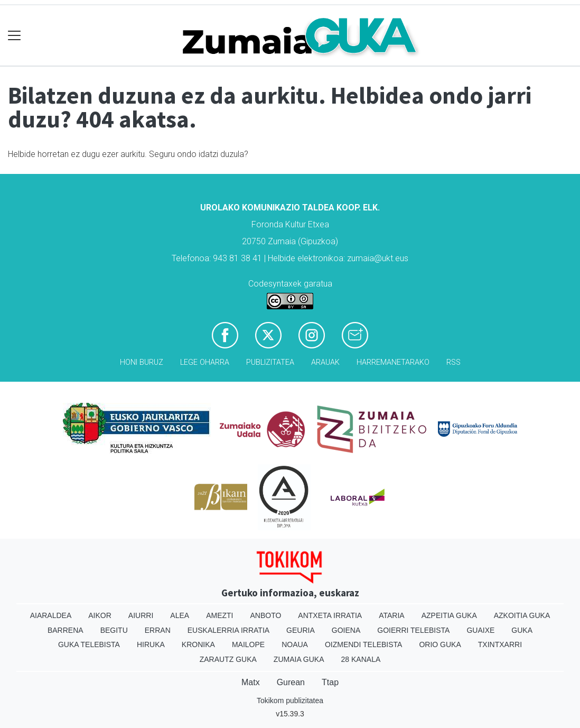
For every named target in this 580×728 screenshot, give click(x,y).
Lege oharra (205, 362)
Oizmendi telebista (364, 644)
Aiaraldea (51, 615)
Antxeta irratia (330, 615)
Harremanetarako (393, 362)
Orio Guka (440, 644)
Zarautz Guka (228, 659)
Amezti (219, 615)
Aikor (100, 615)
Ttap (330, 682)
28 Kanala (361, 659)
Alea (180, 615)
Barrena (66, 630)
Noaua (295, 644)
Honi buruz (142, 362)
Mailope (248, 644)
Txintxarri (500, 644)
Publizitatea (270, 362)
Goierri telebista (413, 630)
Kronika (198, 644)
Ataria (392, 615)
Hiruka (151, 644)
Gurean (291, 682)
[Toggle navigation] (15, 36)
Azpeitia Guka (449, 615)
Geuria (301, 630)
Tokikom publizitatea (290, 701)
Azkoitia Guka (522, 615)
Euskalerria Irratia (228, 630)
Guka (522, 630)
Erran (158, 630)
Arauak (325, 362)
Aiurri (141, 615)
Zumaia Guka (299, 659)
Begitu (114, 630)
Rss (453, 362)
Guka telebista (89, 644)
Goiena (346, 630)
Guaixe (480, 630)
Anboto (265, 615)
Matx (251, 682)
